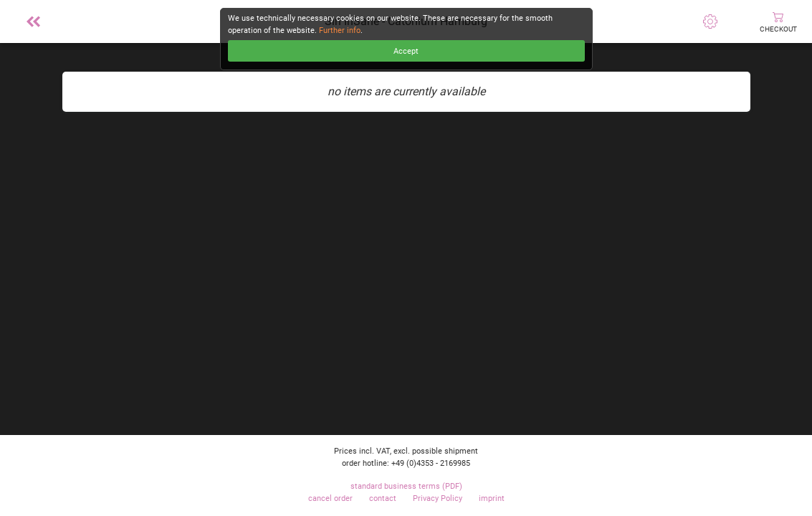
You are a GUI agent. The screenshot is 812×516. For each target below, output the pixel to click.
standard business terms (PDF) (406, 486)
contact (383, 498)
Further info (340, 30)
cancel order (330, 498)
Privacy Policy (438, 498)
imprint (492, 498)
